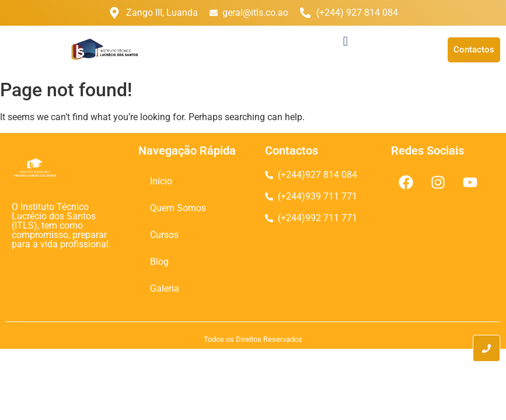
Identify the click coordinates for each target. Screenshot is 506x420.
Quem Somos (178, 208)
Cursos (164, 235)
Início (161, 181)
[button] (345, 41)
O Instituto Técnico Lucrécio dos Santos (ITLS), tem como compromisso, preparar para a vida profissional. (61, 226)
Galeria (165, 288)
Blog (159, 262)
